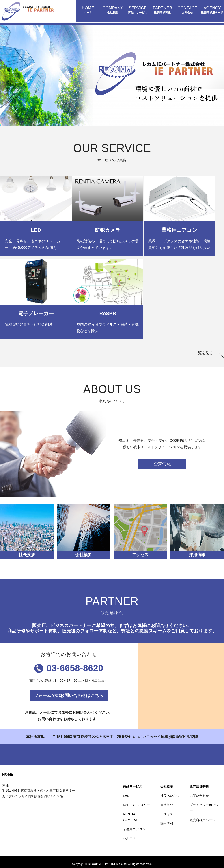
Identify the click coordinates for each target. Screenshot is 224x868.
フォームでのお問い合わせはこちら (69, 695)
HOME (8, 774)
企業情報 (162, 464)
